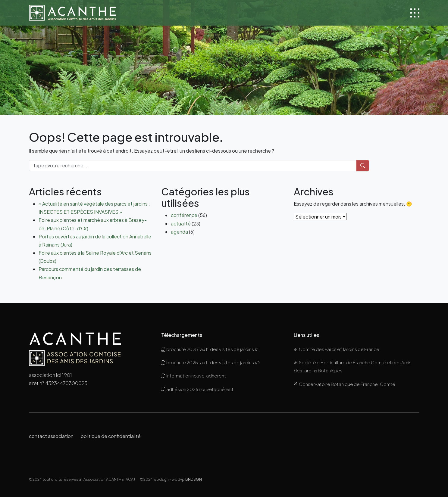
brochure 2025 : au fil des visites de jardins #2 (211, 362)
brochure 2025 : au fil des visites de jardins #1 (210, 349)
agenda (179, 232)
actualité (181, 224)
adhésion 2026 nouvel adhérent (197, 389)
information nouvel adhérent (194, 376)
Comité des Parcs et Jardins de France (337, 349)
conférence (184, 215)
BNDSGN (194, 479)
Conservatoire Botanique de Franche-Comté (345, 384)
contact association (51, 436)
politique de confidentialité (111, 436)
